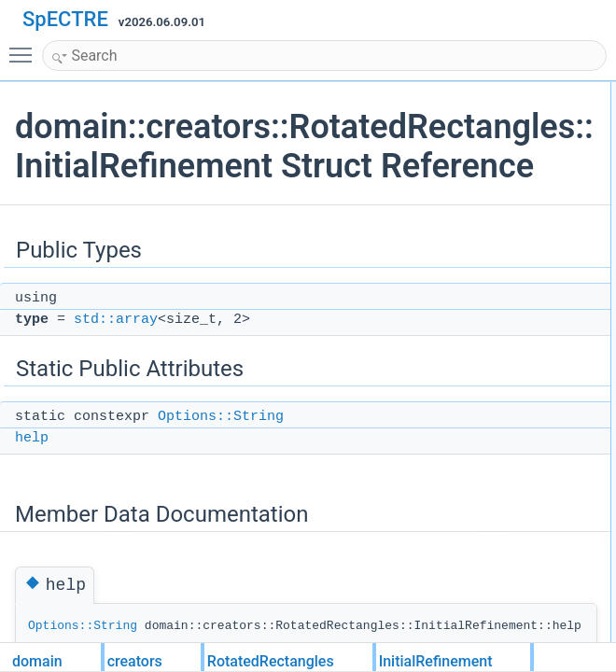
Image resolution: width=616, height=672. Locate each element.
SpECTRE (65, 19)
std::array (116, 359)
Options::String (221, 456)
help (32, 477)
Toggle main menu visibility (25, 47)
